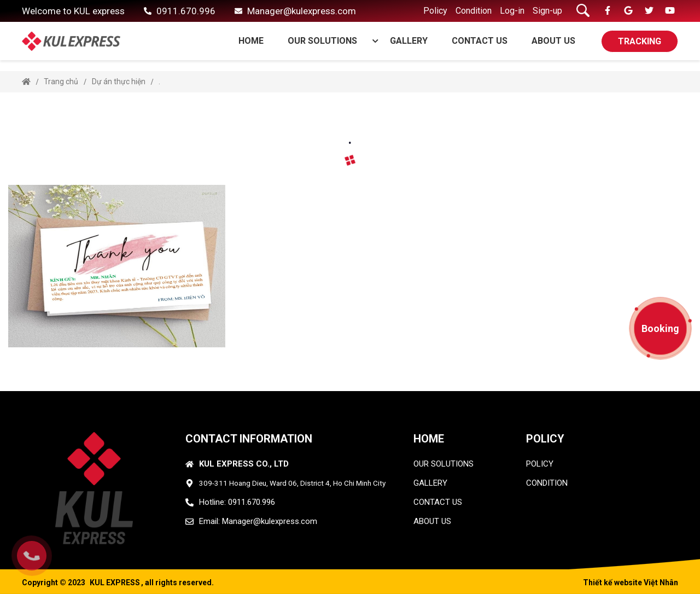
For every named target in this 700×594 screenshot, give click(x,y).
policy (540, 464)
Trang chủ (61, 81)
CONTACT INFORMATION (249, 439)
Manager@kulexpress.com (302, 11)
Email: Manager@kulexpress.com (258, 521)
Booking (660, 328)
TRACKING (640, 41)
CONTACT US (480, 41)
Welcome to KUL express (73, 11)
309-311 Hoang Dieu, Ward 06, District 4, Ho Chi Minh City (292, 483)
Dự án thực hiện (119, 81)
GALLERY (409, 41)
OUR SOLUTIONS (328, 41)
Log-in (512, 11)
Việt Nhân (661, 583)
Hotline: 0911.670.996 (237, 502)
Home (251, 41)
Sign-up (547, 11)
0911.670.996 (186, 11)
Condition (474, 11)
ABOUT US (553, 41)
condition (547, 483)
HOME (429, 439)
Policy (435, 11)
